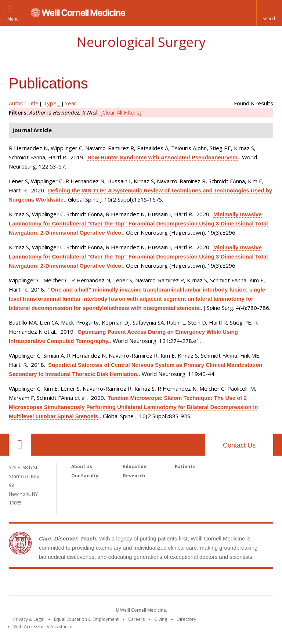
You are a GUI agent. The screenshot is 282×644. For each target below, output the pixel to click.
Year (70, 103)
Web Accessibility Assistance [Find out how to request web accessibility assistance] (43, 627)
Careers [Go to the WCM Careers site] (136, 619)
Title (33, 103)
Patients (185, 466)
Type (50, 103)
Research (134, 476)
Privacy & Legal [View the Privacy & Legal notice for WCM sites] (29, 619)
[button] (269, 13)
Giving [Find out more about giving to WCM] (161, 619)
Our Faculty (85, 476)
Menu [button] (13, 19)
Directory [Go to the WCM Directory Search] (186, 619)
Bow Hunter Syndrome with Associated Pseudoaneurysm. (163, 157)
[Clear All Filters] (121, 112)
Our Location (20, 445)
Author (17, 103)
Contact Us (239, 445)
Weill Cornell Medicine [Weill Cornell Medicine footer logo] (141, 583)
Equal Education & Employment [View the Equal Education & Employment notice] (86, 619)
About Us (82, 466)
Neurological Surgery (141, 42)
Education (135, 466)
